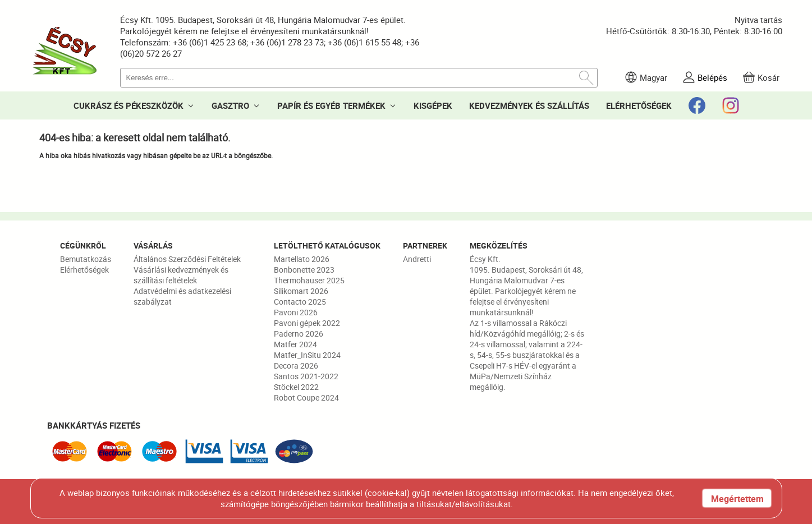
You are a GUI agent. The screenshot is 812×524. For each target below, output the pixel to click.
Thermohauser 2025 (309, 280)
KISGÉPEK (433, 105)
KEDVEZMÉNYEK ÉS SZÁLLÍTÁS (529, 105)
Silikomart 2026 (301, 291)
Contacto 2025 (300, 302)
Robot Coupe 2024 (306, 397)
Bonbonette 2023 (304, 270)
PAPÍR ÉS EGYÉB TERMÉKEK (331, 105)
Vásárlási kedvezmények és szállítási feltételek (181, 275)
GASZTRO (230, 105)
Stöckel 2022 (296, 387)
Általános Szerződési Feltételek (187, 259)
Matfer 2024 (295, 344)
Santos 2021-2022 (306, 376)
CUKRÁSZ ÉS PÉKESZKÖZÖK (129, 105)
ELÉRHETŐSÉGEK (639, 105)
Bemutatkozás (86, 259)
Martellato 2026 (302, 259)
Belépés (712, 77)
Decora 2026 (296, 366)
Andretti (417, 259)
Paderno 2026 (299, 334)
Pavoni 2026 (296, 312)
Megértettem (737, 499)
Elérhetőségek (84, 270)
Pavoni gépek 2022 (307, 323)
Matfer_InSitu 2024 (307, 355)
